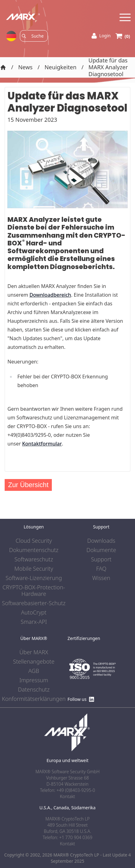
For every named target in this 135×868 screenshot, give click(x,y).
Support (101, 560)
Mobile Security (34, 569)
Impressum (34, 680)
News (25, 67)
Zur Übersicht (28, 485)
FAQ (101, 569)
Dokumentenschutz (34, 550)
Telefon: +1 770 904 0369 (68, 837)
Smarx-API (34, 622)
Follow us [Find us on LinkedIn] (81, 699)
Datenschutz (34, 690)
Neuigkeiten (61, 67)
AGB (34, 671)
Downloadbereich (50, 295)
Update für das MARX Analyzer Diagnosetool (108, 67)
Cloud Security (34, 541)
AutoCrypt (34, 613)
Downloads (101, 541)
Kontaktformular (42, 444)
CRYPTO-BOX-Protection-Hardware (34, 591)
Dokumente (101, 550)
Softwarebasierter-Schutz (34, 603)
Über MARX (34, 652)
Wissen (101, 578)
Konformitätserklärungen (34, 699)
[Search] (38, 36)
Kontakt (67, 844)
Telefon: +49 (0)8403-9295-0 (67, 790)
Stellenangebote (34, 662)
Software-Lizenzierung (34, 578)
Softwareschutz (34, 560)
